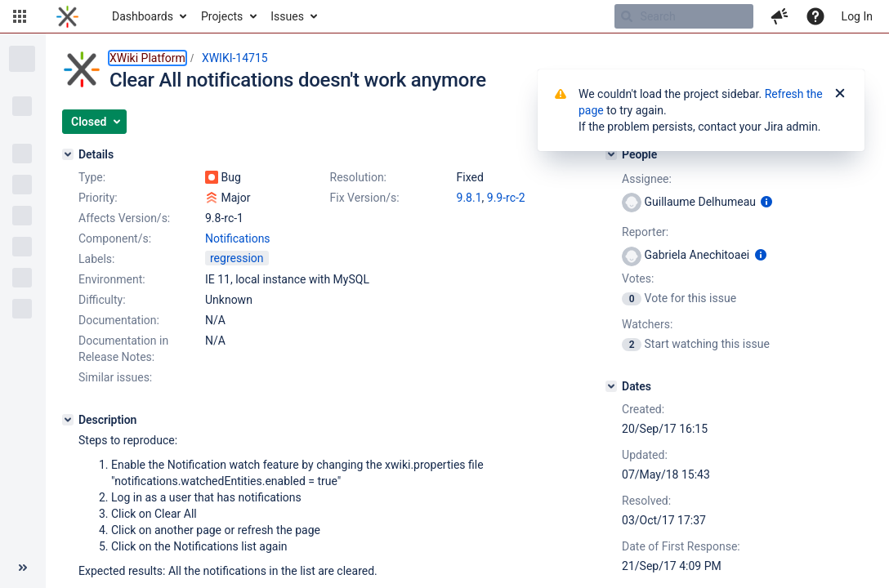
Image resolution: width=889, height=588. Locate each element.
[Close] (840, 94)
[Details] (68, 154)
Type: (92, 177)
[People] (611, 154)
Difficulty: (102, 300)
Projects (222, 16)
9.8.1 (469, 198)
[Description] (68, 420)
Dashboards (143, 16)
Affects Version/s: (124, 218)
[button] (20, 16)
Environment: (112, 279)
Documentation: (119, 320)
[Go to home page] (67, 16)
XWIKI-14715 (235, 58)
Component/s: (115, 238)
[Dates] (611, 386)
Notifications (238, 238)
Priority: (98, 198)
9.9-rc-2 (506, 198)
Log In (857, 16)
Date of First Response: (681, 546)
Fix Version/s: (365, 198)
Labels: (96, 259)
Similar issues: (115, 377)
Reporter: (645, 232)
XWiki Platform (147, 58)
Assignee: (647, 179)
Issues (287, 16)
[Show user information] (766, 202)
